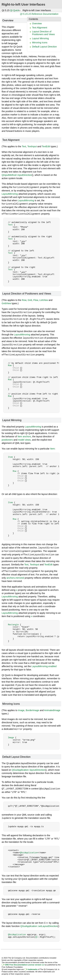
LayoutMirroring (10, 194)
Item (52, 447)
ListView (44, 300)
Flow (36, 300)
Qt (37, 935)
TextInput (32, 146)
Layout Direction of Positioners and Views (43, 33)
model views (24, 438)
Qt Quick (15, 10)
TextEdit (46, 146)
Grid (30, 300)
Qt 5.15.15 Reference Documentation (39, 14)
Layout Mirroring (40, 38)
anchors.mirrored (15, 576)
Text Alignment (40, 28)
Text (24, 146)
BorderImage (32, 708)
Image (21, 708)
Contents (33, 19)
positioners (7, 438)
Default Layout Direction (44, 47)
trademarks (33, 967)
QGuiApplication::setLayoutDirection (39, 924)
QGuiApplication (29, 850)
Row (24, 300)
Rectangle (13, 623)
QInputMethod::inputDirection (17, 175)
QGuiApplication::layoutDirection (29, 768)
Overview (37, 23)
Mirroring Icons (40, 43)
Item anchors (24, 435)
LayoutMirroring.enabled (44, 664)
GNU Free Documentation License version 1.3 (25, 962)
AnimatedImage (52, 708)
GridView (6, 303)
